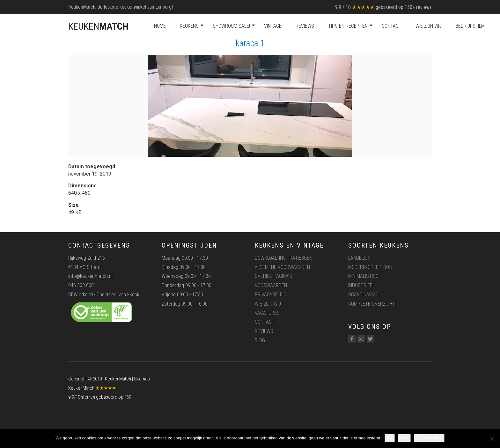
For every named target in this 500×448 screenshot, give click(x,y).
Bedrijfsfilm (470, 26)
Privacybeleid (271, 295)
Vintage (273, 26)
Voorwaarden (271, 285)
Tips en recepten (348, 26)
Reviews (305, 26)
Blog (260, 340)
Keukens (189, 26)
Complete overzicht (372, 304)
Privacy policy (429, 438)
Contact (392, 26)
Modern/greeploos (370, 267)
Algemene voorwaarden (282, 267)
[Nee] (492, 439)
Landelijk (359, 258)
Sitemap (142, 379)
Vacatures (267, 313)
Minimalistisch (365, 276)
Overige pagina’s (273, 276)
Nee (404, 438)
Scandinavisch (365, 295)
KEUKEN (98, 26)
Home (160, 26)
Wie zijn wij (429, 26)
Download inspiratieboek (283, 258)
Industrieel (361, 285)
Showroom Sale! (231, 26)
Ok (390, 438)
